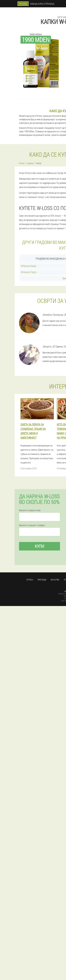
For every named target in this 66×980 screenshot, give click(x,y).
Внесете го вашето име (30, 510)
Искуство (55, 580)
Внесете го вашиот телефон (32, 525)
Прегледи (42, 580)
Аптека (30, 580)
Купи (40, 546)
